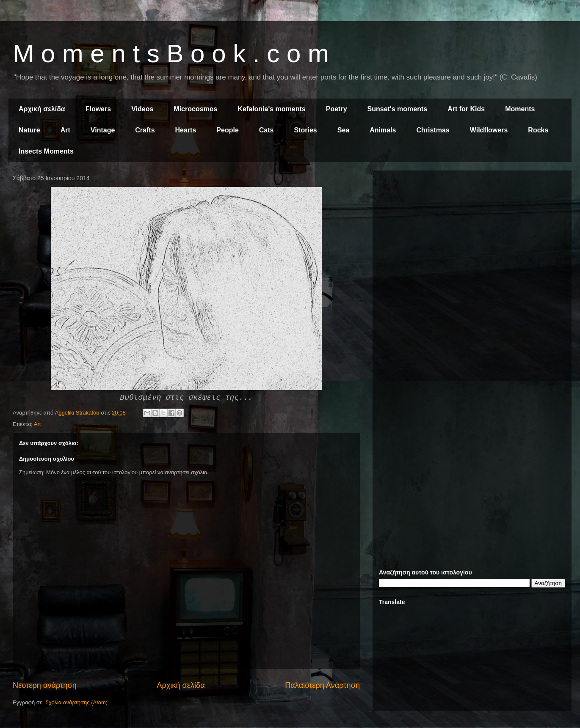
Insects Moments (46, 151)
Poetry (337, 109)
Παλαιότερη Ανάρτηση (322, 685)
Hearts (186, 130)
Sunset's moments (398, 109)
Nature (29, 130)
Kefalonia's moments (271, 109)
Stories (306, 130)
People (227, 130)
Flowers (98, 109)
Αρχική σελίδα (42, 109)
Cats (267, 130)
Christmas (433, 130)
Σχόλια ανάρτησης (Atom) (76, 702)
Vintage (103, 130)
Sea (343, 130)
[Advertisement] (472, 236)
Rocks (538, 130)
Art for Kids (466, 109)
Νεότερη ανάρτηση (45, 685)
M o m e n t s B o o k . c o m (171, 54)
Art (65, 130)
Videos (142, 109)
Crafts (145, 130)
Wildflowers (489, 130)
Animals (383, 130)
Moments (520, 109)
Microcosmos (195, 109)
